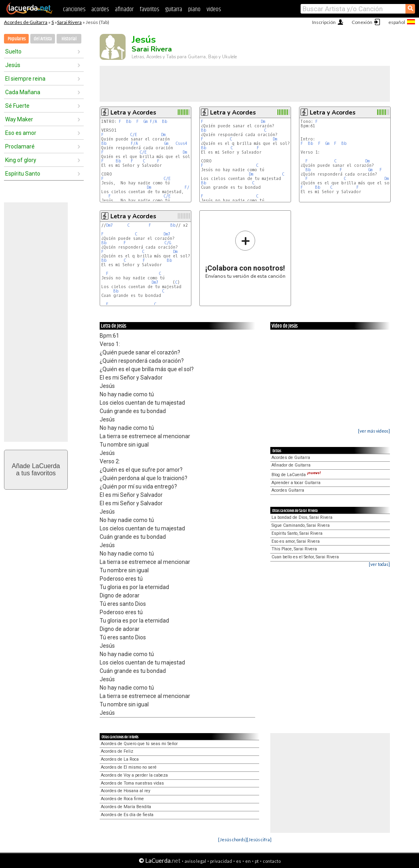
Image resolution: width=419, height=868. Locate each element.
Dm (163, 135)
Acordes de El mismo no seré (129, 767)
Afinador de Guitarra (291, 465)
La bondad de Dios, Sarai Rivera (302, 517)
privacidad (221, 861)
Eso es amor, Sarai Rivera (296, 541)
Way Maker (19, 119)
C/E (134, 135)
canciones (74, 9)
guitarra (174, 9)
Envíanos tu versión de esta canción (245, 254)
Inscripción (324, 22)
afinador (124, 9)
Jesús (13, 65)
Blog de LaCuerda (296, 475)
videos (214, 9)
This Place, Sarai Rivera (294, 549)
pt (257, 861)
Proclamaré (20, 146)
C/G (168, 243)
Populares (17, 39)
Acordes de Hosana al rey (126, 791)
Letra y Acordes (133, 113)
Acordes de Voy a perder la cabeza (134, 775)
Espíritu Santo (23, 174)
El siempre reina (25, 79)
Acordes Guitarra (288, 490)
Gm (146, 122)
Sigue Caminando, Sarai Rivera (301, 525)
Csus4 (181, 143)
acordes (100, 9)
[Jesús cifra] (259, 839)
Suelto (13, 51)
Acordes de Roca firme (122, 799)
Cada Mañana (23, 92)
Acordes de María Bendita (126, 807)
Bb (129, 122)
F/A (153, 122)
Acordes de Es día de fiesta (127, 815)
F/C (188, 187)
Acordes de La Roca (120, 759)
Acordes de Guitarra (26, 22)
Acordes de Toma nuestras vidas (132, 783)
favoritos (149, 9)
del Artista (43, 39)
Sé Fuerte (17, 106)
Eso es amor (21, 133)
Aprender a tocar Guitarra (296, 483)
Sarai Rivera (69, 22)
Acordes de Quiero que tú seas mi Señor (139, 744)
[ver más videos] (374, 431)
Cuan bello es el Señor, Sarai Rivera (305, 557)
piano (194, 9)
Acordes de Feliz (117, 751)
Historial (69, 39)
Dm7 (109, 225)
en (248, 861)
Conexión (362, 22)
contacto (272, 861)
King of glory (21, 160)
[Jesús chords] (232, 839)
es (239, 861)
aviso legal (195, 861)
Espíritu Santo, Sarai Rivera (297, 533)
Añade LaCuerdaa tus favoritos (36, 470)
